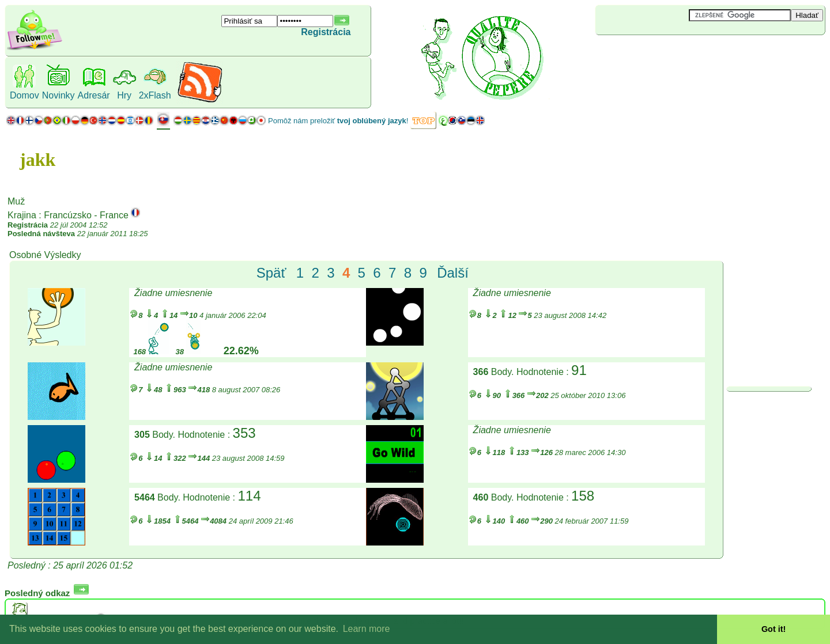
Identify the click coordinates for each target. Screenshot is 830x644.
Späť (271, 273)
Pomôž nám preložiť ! (338, 121)
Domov (24, 95)
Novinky (59, 95)
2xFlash (155, 95)
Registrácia (326, 32)
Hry (124, 95)
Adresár (94, 95)
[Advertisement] (664, 54)
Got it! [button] (774, 629)
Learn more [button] (367, 629)
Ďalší (453, 273)
